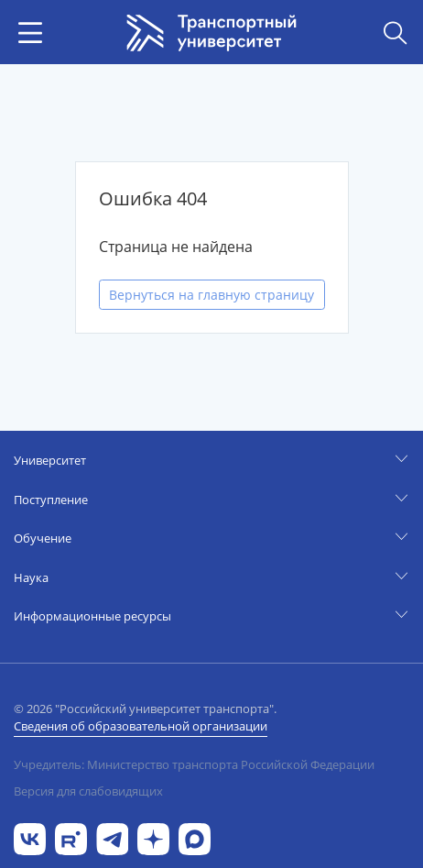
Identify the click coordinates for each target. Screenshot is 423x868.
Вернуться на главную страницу (211, 295)
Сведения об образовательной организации (141, 726)
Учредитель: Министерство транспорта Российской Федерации (194, 764)
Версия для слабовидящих (88, 791)
